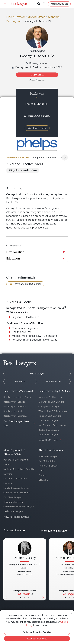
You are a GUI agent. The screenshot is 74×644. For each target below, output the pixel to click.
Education (13, 258)
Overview (51, 158)
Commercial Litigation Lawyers (19, 507)
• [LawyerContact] (29, 597)
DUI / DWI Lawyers (13, 497)
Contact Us (44, 480)
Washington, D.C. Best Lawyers (54, 411)
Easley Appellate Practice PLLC (25, 564)
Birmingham (14, 21)
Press (41, 470)
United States (36, 17)
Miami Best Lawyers (48, 435)
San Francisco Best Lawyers (52, 425)
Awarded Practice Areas (18, 158)
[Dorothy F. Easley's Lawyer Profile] (25, 552)
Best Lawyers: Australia (15, 406)
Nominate (20, 381)
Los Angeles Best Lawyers (51, 402)
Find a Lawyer (16, 17)
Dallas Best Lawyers (48, 421)
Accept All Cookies (37, 639)
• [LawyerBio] (25, 597)
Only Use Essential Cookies (37, 632)
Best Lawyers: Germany (15, 416)
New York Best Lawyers (50, 397)
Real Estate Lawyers (13, 511)
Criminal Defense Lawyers (16, 493)
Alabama (54, 17)
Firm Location (15, 252)
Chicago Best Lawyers (49, 406)
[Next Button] (44, 569)
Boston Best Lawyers (49, 430)
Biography (39, 158)
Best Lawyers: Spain (13, 411)
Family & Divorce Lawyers (16, 488)
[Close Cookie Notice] (71, 613)
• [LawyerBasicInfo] (21, 597)
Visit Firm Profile (37, 128)
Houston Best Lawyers (50, 416)
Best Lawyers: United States (17, 397)
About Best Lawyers (48, 456)
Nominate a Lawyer (48, 466)
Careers (42, 475)
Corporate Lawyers (13, 502)
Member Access (54, 381)
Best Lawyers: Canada (14, 402)
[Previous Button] (6, 569)
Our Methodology (48, 461)
